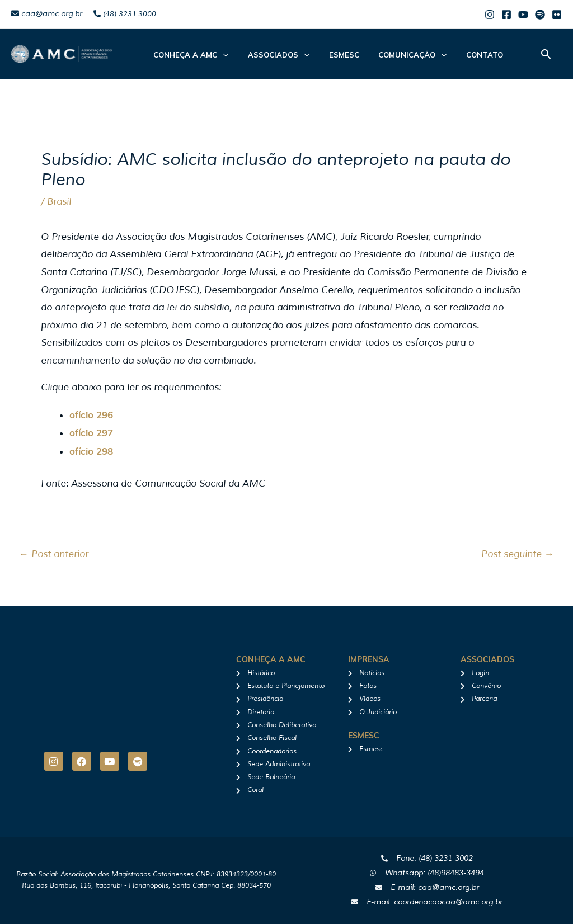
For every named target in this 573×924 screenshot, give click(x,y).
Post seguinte (518, 554)
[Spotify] (540, 15)
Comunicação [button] (386, 55)
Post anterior (54, 554)
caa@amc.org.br (47, 14)
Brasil (59, 202)
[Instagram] (490, 15)
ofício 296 (91, 415)
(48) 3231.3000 (125, 14)
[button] (546, 54)
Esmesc (329, 55)
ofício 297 (91, 433)
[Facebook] (506, 15)
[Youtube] (523, 15)
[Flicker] (557, 15)
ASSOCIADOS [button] (264, 55)
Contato (458, 55)
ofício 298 (91, 451)
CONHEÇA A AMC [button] (182, 55)
